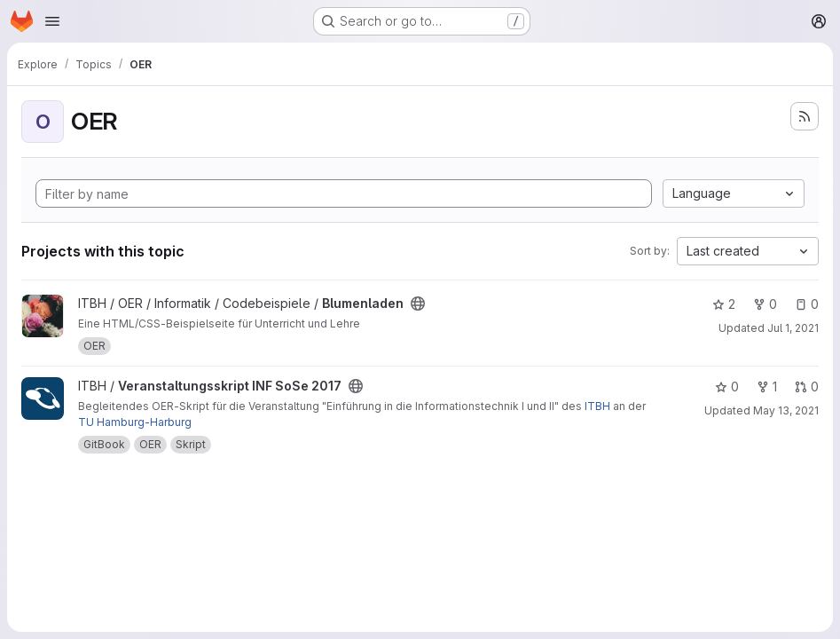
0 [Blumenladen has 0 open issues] (807, 304)
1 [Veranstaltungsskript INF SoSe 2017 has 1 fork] (767, 387)
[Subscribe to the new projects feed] (805, 116)
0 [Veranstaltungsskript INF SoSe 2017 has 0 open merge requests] (807, 387)
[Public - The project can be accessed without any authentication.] (418, 304)
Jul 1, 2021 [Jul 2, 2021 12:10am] (793, 328)
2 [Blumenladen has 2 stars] (724, 304)
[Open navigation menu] (52, 21)
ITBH (597, 406)
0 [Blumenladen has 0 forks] (765, 304)
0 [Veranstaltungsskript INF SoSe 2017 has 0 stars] (727, 387)
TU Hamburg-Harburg (135, 422)
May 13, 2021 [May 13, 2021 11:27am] (786, 410)
